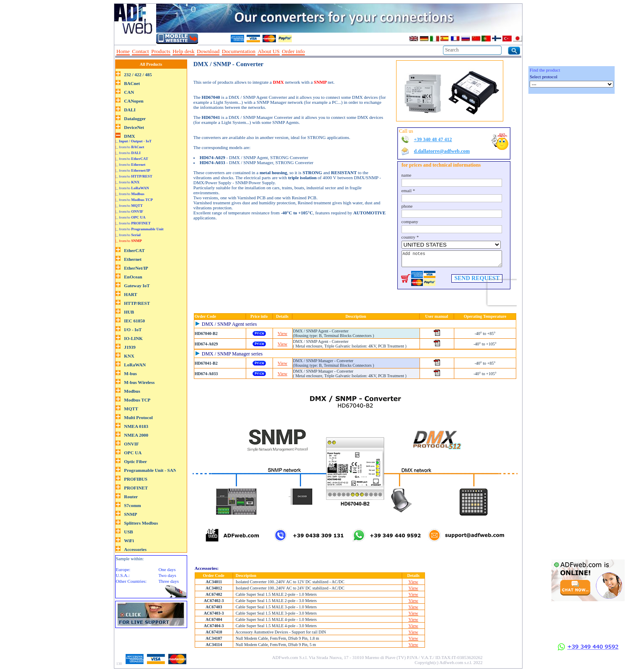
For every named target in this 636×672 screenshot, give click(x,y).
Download (208, 51)
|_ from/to (130, 147)
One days (167, 569)
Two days (167, 575)
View (282, 333)
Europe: (123, 569)
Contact (140, 51)
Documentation (239, 51)
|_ (134, 141)
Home (123, 51)
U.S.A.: (123, 575)
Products (161, 51)
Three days (169, 581)
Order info (293, 51)
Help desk (183, 51)
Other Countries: (131, 581)
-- (310, 51)
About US (268, 51)
